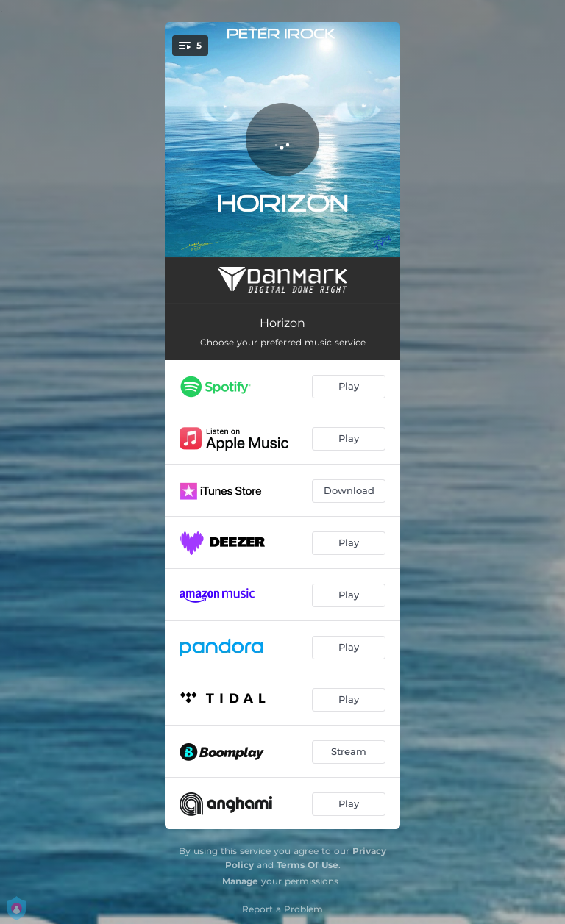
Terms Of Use (308, 865)
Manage (240, 881)
